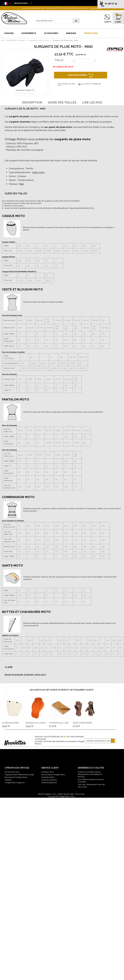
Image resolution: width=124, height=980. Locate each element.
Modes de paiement (49, 783)
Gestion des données (66, 794)
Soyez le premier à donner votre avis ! (25, 675)
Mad (22, 184)
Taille (59, 60)
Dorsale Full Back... (36, 723)
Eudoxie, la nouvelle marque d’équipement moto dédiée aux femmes (90, 774)
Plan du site (80, 794)
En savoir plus (95, 8)
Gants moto (38, 172)
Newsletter (15, 743)
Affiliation (8, 780)
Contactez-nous (47, 772)
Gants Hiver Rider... (83, 723)
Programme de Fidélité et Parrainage (19, 775)
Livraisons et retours (49, 780)
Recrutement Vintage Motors (16, 777)
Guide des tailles (48, 777)
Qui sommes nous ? (12, 772)
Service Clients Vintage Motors (53, 775)
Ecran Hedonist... (11, 723)
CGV (54, 794)
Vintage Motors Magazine (15, 783)
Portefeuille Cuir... (59, 723)
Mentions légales (44, 794)
